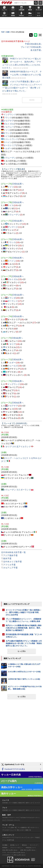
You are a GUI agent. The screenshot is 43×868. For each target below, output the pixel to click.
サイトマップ (34, 845)
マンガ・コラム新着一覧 (9, 828)
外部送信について (31, 848)
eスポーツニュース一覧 (12, 830)
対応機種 (5, 845)
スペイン (8, 142)
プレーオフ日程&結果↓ (31, 47)
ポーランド (13, 301)
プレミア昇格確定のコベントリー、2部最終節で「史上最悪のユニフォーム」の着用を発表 (23, 620)
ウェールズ (13, 366)
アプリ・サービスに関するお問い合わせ (14, 853)
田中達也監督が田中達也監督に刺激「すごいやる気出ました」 (24, 636)
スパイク (37, 803)
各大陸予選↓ (36, 50)
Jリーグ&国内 (13, 803)
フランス (8, 118)
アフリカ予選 (9, 565)
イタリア (12, 344)
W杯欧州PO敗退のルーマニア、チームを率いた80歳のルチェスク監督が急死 (22, 75)
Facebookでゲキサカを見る (13, 769)
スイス (7, 136)
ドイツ (7, 130)
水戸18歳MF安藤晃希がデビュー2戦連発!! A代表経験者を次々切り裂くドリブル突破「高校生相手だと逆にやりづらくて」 (24, 643)
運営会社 (24, 845)
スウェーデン (10, 158)
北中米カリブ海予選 (12, 562)
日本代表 (5, 803)
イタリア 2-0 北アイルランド (17, 447)
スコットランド (11, 139)
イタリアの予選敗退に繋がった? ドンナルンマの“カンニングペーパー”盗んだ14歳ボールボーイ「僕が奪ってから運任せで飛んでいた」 (22, 88)
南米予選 (7, 559)
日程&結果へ (18, 184)
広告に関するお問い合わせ (10, 850)
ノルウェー (9, 127)
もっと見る (22, 651)
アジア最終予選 (10, 555)
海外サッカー (29, 803)
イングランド (10, 115)
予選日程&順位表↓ (33, 44)
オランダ (8, 133)
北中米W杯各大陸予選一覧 (13, 552)
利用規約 (5, 848)
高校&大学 (21, 803)
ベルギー (8, 148)
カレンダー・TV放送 (33, 837)
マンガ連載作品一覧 (23, 828)
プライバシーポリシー (17, 848)
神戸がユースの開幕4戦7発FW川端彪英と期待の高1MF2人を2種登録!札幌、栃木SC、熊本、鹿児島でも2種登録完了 (24, 628)
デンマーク (13, 227)
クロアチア (9, 121)
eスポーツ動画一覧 (25, 830)
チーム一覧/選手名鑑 (8, 840)
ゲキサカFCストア (8, 837)
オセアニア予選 (10, 568)
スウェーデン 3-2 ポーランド (17, 490)
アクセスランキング (20, 837)
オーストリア (10, 145)
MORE (32, 100)
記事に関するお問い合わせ (28, 850)
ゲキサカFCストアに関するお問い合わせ (14, 855)
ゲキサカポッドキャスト (13, 820)
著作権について (15, 845)
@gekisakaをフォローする (13, 765)
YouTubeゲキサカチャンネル (10, 818)
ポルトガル (9, 124)
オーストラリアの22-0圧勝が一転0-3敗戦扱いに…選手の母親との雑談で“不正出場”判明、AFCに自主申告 (23, 612)
